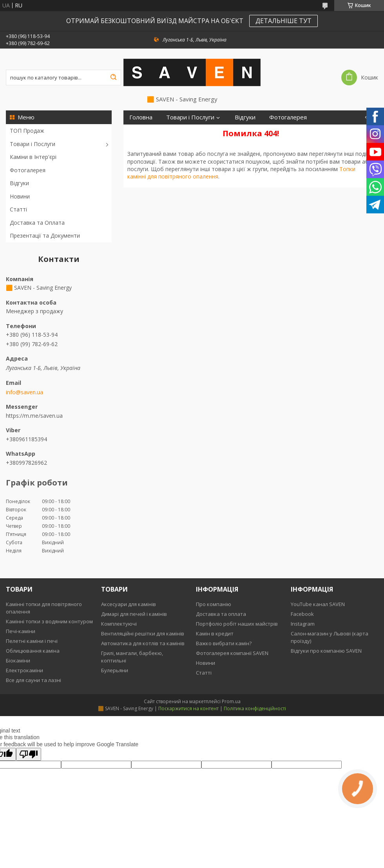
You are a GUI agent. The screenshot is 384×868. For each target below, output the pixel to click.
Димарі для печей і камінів (134, 614)
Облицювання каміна (33, 651)
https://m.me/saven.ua (34, 416)
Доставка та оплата (221, 614)
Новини (20, 196)
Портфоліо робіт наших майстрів (237, 624)
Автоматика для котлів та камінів (143, 643)
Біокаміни (18, 660)
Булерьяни (115, 670)
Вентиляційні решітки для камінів (143, 633)
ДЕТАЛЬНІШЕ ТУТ (283, 21)
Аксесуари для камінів (129, 604)
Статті (18, 209)
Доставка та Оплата (37, 223)
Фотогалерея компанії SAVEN (232, 653)
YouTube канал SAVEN (318, 604)
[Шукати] (113, 78)
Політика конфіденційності (255, 708)
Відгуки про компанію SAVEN (326, 651)
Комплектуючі (119, 624)
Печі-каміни (21, 631)
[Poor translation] (29, 754)
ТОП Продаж (27, 131)
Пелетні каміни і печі (32, 641)
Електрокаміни (24, 670)
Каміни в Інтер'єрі (33, 157)
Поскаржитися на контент (188, 708)
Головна (141, 117)
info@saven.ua (24, 392)
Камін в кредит (215, 633)
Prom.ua (231, 701)
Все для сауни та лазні (34, 680)
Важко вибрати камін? (224, 643)
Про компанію (214, 604)
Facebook (302, 614)
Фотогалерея (28, 170)
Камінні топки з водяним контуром (49, 621)
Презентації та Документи (45, 235)
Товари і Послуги (33, 144)
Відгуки (19, 183)
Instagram (303, 624)
